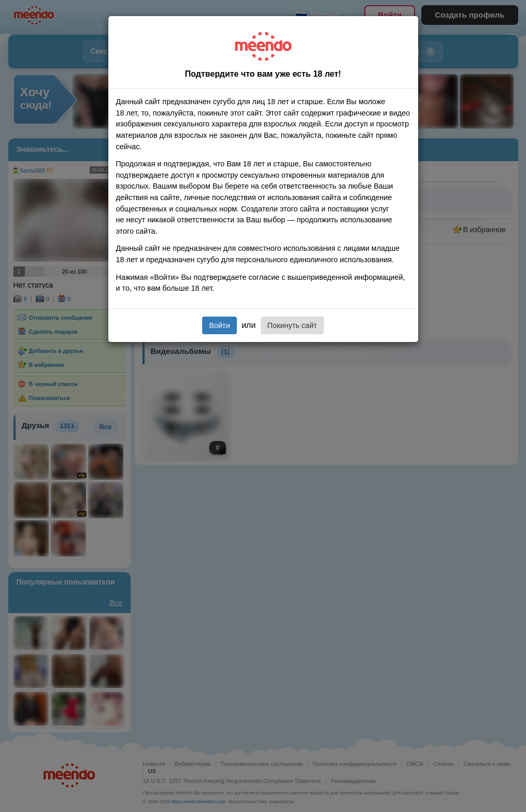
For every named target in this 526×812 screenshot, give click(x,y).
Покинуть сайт (292, 325)
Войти (219, 325)
